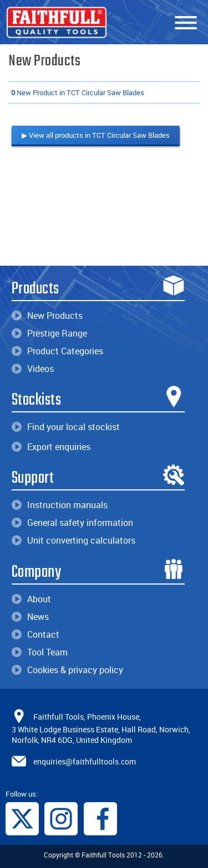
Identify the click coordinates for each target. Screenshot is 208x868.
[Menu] (186, 23)
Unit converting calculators (73, 540)
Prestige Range (49, 333)
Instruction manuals (60, 505)
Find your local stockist (66, 427)
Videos (33, 369)
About (31, 599)
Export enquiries (51, 447)
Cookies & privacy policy (67, 670)
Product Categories (57, 351)
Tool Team (40, 652)
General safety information (72, 523)
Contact (35, 634)
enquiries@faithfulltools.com (85, 761)
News (30, 617)
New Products (47, 316)
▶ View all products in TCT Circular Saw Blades (96, 135)
